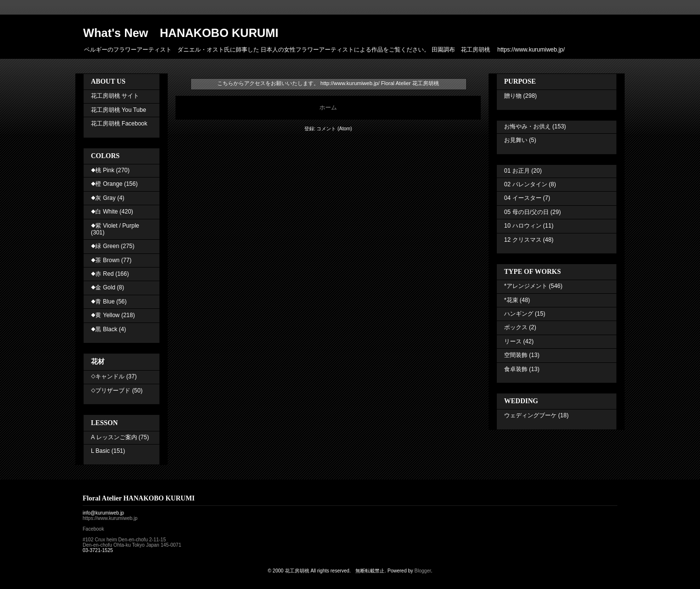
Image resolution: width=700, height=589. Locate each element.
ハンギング (519, 314)
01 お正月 (517, 171)
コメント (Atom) (334, 129)
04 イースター (523, 198)
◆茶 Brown (105, 260)
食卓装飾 (516, 369)
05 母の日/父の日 (526, 212)
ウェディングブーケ (530, 415)
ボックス (516, 327)
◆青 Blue (103, 302)
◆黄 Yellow (105, 315)
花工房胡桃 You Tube (119, 110)
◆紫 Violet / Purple (115, 226)
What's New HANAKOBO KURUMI (181, 33)
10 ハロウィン (523, 226)
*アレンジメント (526, 286)
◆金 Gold (103, 287)
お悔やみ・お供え (527, 126)
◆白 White (104, 212)
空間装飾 (516, 355)
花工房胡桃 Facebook (119, 124)
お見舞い (516, 140)
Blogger (423, 571)
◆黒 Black (104, 329)
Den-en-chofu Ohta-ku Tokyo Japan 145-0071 (132, 545)
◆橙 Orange (107, 184)
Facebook (93, 529)
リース (513, 341)
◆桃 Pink (103, 170)
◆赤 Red (102, 274)
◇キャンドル (108, 376)
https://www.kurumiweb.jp (110, 518)
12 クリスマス (523, 240)
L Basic (100, 451)
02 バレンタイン (526, 184)
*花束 (511, 300)
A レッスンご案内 (114, 437)
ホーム (328, 107)
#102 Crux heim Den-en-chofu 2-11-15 (124, 540)
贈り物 (513, 96)
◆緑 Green (105, 246)
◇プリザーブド (111, 391)
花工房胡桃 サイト (115, 96)
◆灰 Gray (103, 198)
